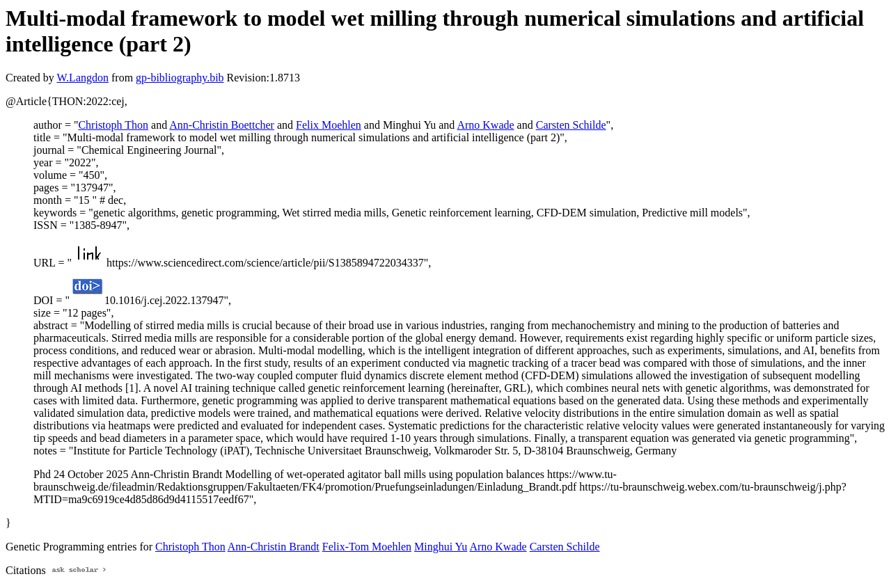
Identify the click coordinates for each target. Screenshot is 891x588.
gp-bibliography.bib (180, 78)
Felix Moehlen (329, 125)
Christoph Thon (113, 125)
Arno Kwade (485, 125)
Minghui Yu (441, 547)
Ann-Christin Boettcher (222, 125)
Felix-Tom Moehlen (367, 547)
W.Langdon (82, 78)
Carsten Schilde (571, 125)
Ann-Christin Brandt (274, 547)
